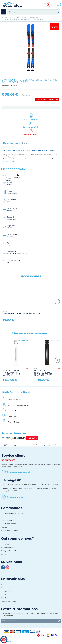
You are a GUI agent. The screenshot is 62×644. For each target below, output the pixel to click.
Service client (6, 544)
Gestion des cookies (9, 601)
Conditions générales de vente (12, 513)
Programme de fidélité (9, 530)
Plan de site (5, 598)
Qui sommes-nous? (17, 538)
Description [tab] (10, 143)
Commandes (12, 508)
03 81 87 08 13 (8, 460)
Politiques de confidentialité (11, 551)
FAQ (3, 584)
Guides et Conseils (8, 588)
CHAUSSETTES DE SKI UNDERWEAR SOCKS (21, 313)
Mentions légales (7, 548)
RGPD (3, 554)
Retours (4, 527)
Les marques (6, 595)
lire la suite (10, 162)
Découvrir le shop (15, 497)
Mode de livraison (7, 517)
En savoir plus (13, 579)
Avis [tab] (24, 143)
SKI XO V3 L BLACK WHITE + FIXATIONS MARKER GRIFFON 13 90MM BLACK (43, 372)
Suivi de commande (8, 524)
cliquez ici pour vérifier (50, 445)
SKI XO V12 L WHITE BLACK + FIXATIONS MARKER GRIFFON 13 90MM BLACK (11, 372)
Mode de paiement (8, 520)
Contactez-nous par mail (19, 472)
